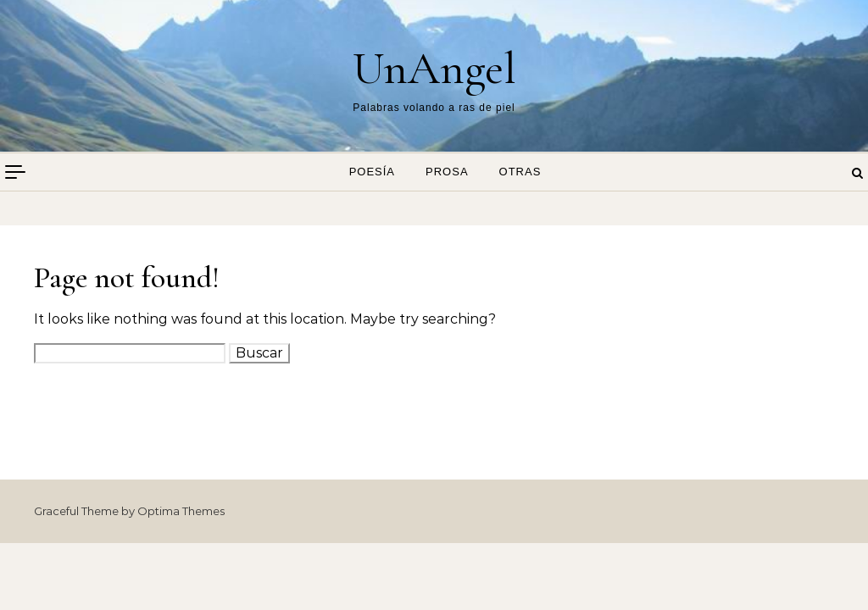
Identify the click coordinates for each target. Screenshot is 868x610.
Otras (520, 172)
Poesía (372, 172)
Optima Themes (181, 511)
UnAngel (434, 68)
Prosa (447, 172)
